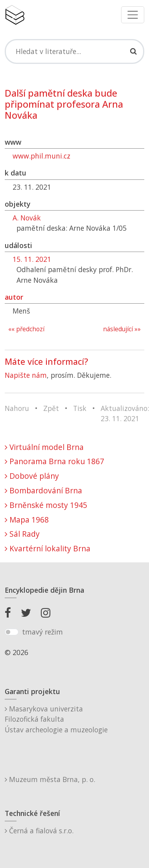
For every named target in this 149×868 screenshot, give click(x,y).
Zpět (51, 408)
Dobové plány (32, 476)
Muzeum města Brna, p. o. (50, 779)
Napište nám (26, 375)
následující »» (122, 329)
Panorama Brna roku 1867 (54, 461)
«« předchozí (26, 329)
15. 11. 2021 (32, 259)
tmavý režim (42, 632)
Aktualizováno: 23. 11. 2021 (125, 413)
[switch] (12, 632)
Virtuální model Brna (44, 447)
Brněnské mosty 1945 (46, 505)
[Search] (74, 51)
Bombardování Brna (43, 490)
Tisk (80, 408)
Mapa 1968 (27, 520)
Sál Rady (22, 534)
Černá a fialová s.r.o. (39, 831)
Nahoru (17, 408)
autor (14, 297)
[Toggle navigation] (133, 15)
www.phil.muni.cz (41, 156)
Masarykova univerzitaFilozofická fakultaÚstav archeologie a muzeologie (56, 719)
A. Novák (27, 218)
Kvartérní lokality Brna (48, 548)
